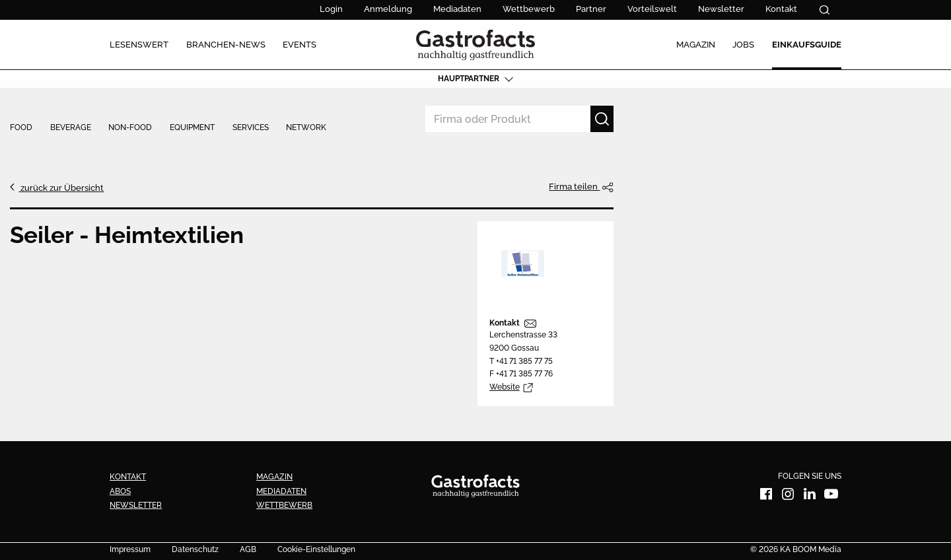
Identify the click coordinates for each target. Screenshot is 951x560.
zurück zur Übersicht (61, 188)
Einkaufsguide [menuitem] (807, 45)
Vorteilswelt (652, 9)
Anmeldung (388, 9)
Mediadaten (457, 9)
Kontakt (781, 9)
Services (251, 128)
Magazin (274, 477)
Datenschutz (195, 550)
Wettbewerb (529, 9)
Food (21, 128)
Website (505, 387)
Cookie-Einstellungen (316, 550)
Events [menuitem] (299, 45)
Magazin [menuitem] (696, 45)
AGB (248, 550)
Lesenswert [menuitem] (139, 45)
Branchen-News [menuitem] (226, 45)
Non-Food (130, 128)
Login (331, 9)
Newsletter (721, 9)
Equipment (192, 128)
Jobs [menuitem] (743, 45)
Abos (120, 491)
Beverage (71, 128)
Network (306, 128)
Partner (591, 9)
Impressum (130, 550)
